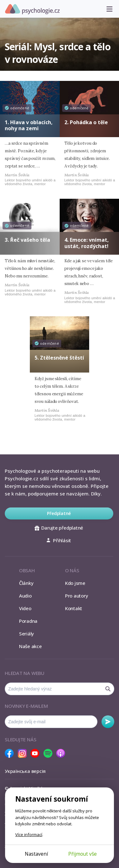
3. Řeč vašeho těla (27, 240)
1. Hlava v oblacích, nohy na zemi (29, 125)
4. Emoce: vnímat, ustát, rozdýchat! (87, 243)
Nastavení (36, 854)
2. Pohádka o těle (86, 122)
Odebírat (108, 722)
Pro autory (77, 596)
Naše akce (30, 646)
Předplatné (59, 513)
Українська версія (25, 771)
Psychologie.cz (32, 9)
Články (26, 583)
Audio (25, 596)
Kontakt (74, 608)
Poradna (28, 621)
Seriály (26, 634)
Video (25, 608)
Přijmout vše (83, 854)
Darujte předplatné (59, 528)
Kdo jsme (75, 583)
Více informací (29, 835)
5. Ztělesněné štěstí (59, 358)
